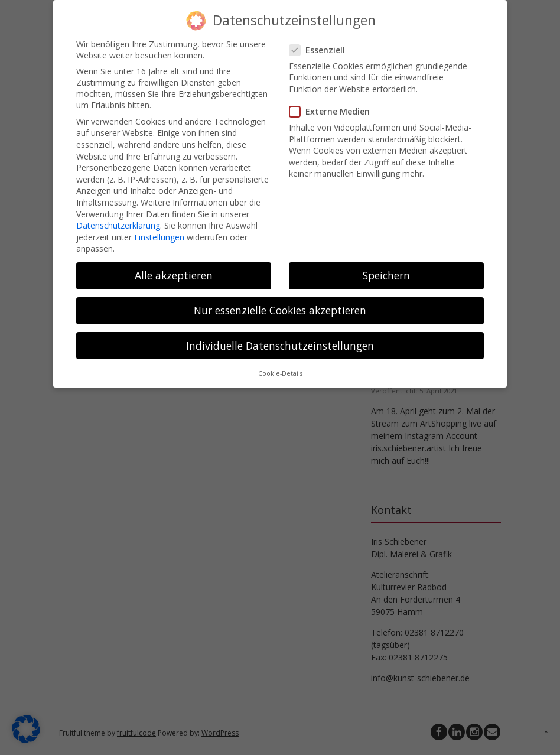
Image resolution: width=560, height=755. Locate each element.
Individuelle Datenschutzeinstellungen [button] (280, 345)
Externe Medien (333, 111)
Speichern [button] (386, 275)
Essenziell (321, 49)
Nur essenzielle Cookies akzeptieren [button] (280, 310)
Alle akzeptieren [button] (174, 275)
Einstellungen (159, 237)
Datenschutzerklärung (118, 225)
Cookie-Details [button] (280, 373)
